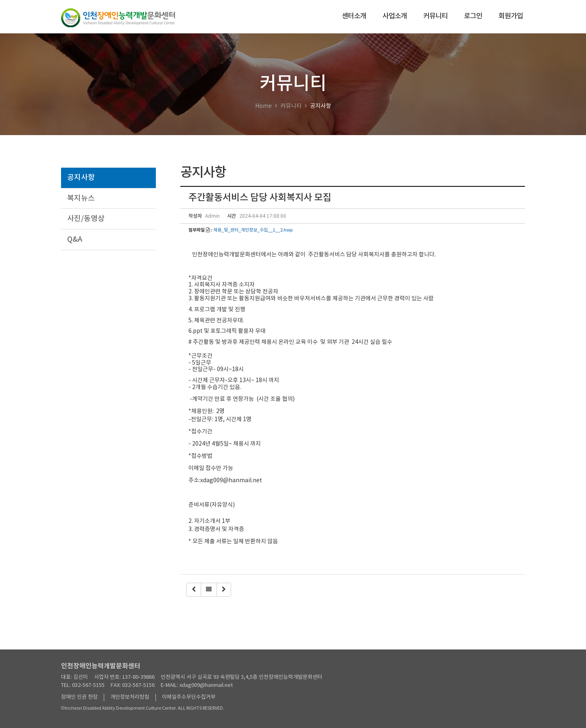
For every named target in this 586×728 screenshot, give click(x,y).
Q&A (75, 239)
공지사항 (81, 178)
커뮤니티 (435, 16)
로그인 (473, 16)
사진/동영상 (86, 219)
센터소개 (354, 16)
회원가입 (511, 16)
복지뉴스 (81, 198)
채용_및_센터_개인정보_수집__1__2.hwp (253, 230)
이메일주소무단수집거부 (189, 697)
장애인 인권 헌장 (79, 697)
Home (263, 106)
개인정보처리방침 (130, 697)
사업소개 (395, 16)
